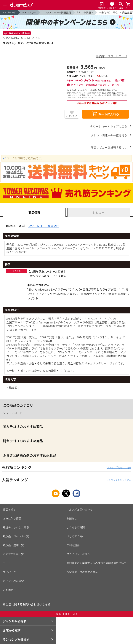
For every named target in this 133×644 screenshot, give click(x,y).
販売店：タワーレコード (112, 56)
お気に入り (72, 116)
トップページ (9, 12)
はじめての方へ (76, 536)
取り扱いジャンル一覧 (16, 536)
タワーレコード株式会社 (44, 226)
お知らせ (72, 518)
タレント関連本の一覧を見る (109, 135)
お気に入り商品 (12, 518)
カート (7, 563)
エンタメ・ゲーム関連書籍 (56, 12)
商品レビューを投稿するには (109, 147)
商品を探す (9, 509)
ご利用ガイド (11, 590)
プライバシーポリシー (80, 554)
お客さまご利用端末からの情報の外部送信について (97, 563)
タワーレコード (13, 413)
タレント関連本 (85, 12)
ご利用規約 (73, 545)
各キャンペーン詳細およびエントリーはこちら (96, 85)
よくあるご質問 (76, 527)
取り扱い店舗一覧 (13, 545)
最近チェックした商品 (16, 527)
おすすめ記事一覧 (13, 554)
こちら (46, 604)
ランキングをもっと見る (119, 467)
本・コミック (29, 12)
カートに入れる (105, 114)
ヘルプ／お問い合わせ (80, 509)
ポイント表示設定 (13, 581)
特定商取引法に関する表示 (82, 572)
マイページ (9, 572)
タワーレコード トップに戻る (109, 126)
